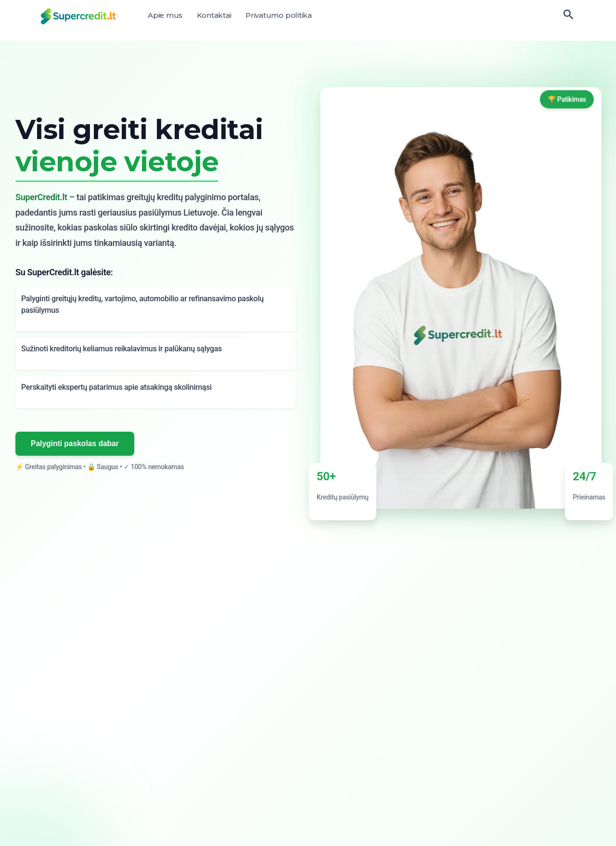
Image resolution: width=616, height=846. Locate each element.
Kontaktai (214, 15)
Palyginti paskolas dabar (76, 443)
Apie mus (165, 15)
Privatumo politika (279, 15)
